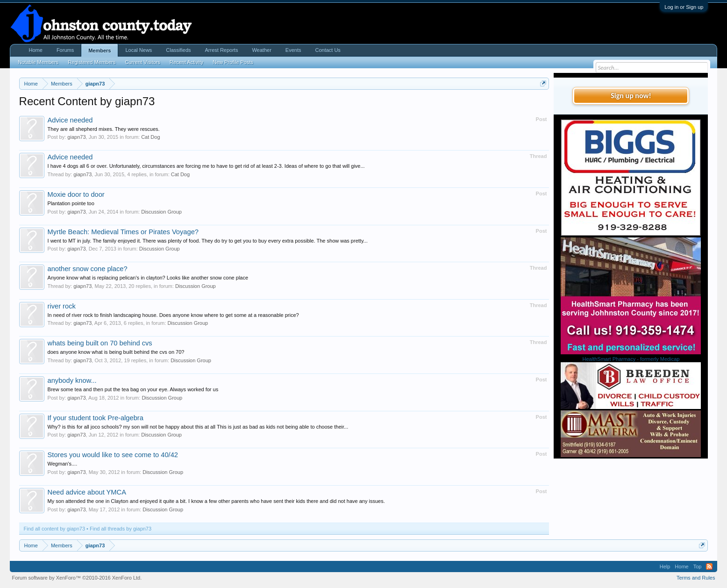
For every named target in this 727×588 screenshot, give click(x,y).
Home (36, 50)
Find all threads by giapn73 (121, 529)
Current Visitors (143, 62)
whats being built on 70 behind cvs (100, 343)
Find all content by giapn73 (54, 529)
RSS (709, 566)
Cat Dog (150, 137)
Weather (261, 50)
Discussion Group (161, 212)
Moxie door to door (76, 194)
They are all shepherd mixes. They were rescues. (104, 129)
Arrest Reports (222, 50)
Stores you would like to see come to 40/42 (113, 455)
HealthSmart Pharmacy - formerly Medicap (631, 359)
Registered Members (92, 62)
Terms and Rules (696, 578)
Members (100, 50)
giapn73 (76, 137)
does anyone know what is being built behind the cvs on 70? (116, 352)
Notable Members (39, 62)
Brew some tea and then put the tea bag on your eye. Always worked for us (133, 389)
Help (665, 566)
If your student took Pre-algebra (96, 418)
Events (293, 50)
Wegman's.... (63, 464)
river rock (62, 306)
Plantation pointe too (71, 203)
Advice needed (70, 120)
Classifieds (178, 50)
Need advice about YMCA (87, 492)
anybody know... (72, 380)
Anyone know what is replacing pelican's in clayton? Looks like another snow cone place (148, 278)
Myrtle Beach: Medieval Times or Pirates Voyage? (123, 232)
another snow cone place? (88, 269)
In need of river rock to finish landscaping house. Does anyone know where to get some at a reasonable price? (173, 315)
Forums (65, 50)
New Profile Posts (233, 62)
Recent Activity (186, 62)
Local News (139, 50)
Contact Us (328, 50)
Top (698, 566)
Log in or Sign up (684, 7)
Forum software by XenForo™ (77, 578)
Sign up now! (631, 96)
